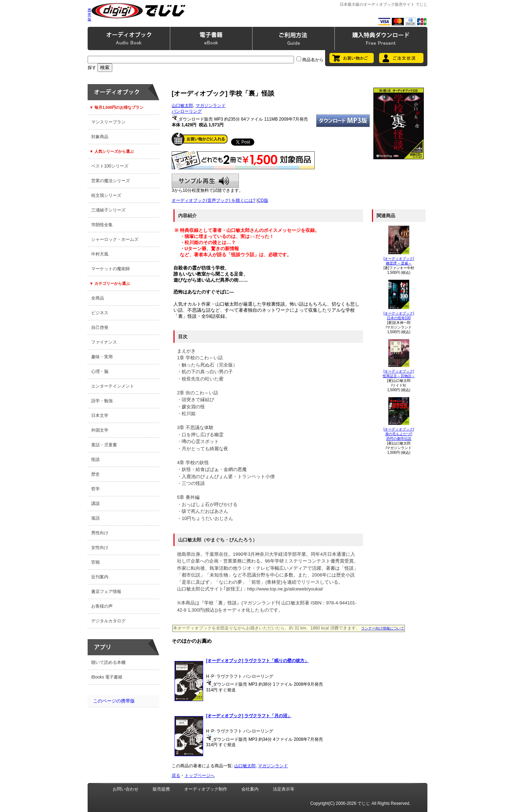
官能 (95, 562)
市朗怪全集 (102, 225)
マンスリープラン (108, 122)
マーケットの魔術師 (111, 269)
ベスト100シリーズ (110, 166)
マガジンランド (211, 106)
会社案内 (250, 789)
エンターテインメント (113, 386)
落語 (95, 518)
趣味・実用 (102, 357)
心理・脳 (100, 371)
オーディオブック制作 (206, 789)
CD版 (263, 200)
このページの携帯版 (114, 701)
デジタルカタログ (108, 621)
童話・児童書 (104, 445)
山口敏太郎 (182, 106)
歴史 (95, 474)
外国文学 (100, 430)
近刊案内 (100, 577)
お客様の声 (102, 606)
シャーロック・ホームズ (115, 239)
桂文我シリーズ (106, 195)
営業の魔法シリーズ (111, 181)
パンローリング (187, 111)
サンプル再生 (205, 181)
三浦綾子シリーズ (108, 210)
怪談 (95, 460)
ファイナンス (104, 342)
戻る (176, 775)
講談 (95, 504)
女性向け (100, 548)
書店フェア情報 (106, 592)
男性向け (100, 533)
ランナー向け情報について (383, 628)
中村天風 (100, 254)
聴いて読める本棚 (108, 662)
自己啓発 (100, 327)
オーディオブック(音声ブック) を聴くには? (214, 200)
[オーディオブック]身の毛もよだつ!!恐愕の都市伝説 (399, 434)
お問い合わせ (126, 789)
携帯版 (89, 14)
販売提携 (161, 789)
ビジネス (100, 313)
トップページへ (200, 775)
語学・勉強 (102, 401)
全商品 (98, 298)
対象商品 (100, 137)
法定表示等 (284, 789)
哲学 (95, 489)
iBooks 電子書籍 (107, 677)
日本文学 (100, 415)
